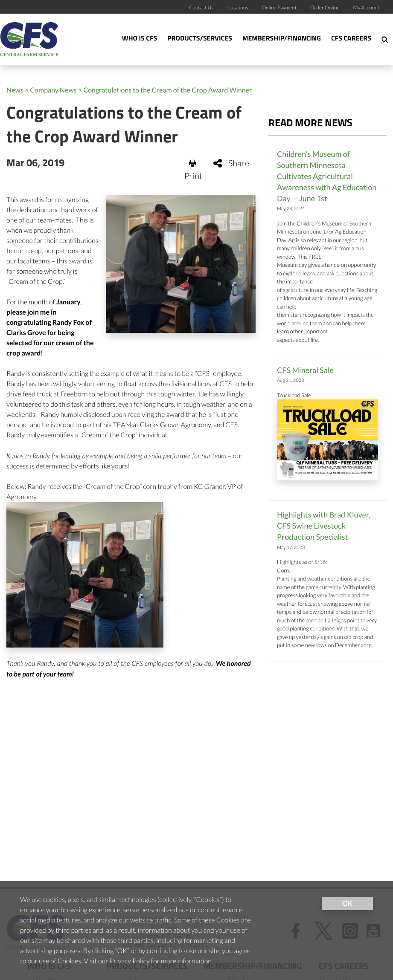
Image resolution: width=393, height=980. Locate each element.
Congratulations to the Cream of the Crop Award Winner (167, 90)
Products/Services (200, 39)
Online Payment (279, 7)
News (15, 90)
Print (194, 170)
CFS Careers (351, 39)
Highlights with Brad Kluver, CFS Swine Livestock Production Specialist (324, 526)
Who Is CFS (140, 39)
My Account (366, 7)
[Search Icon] (385, 39)
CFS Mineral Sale (305, 370)
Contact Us (201, 7)
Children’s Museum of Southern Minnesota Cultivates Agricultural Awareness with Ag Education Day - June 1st (327, 176)
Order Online (325, 7)
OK (347, 903)
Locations (237, 7)
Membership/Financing (282, 39)
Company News (53, 90)
